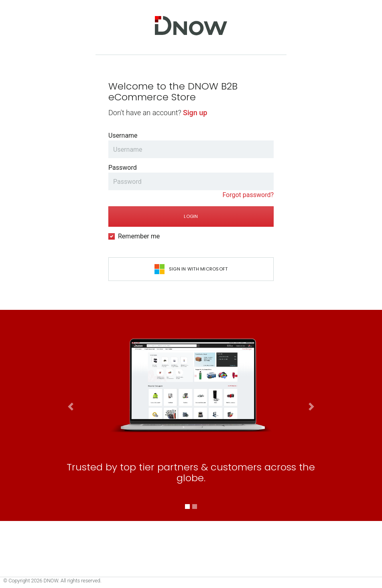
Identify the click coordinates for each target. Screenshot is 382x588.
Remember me (139, 236)
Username (123, 135)
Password (123, 168)
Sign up (195, 113)
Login (191, 216)
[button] (71, 495)
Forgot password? (248, 195)
